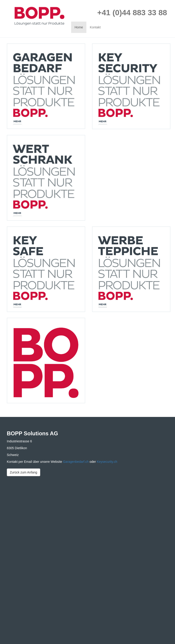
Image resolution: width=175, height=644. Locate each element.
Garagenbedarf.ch (76, 462)
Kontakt (95, 27)
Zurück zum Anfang (24, 472)
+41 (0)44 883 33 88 (132, 12)
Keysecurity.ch (107, 462)
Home (79, 27)
